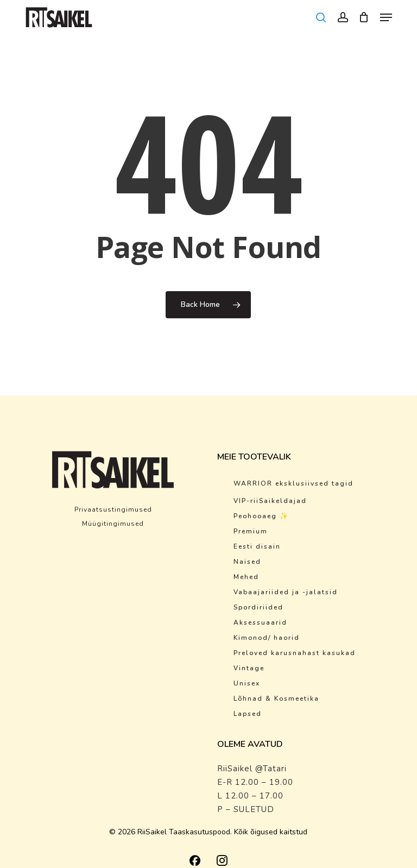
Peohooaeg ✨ (261, 516)
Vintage (249, 668)
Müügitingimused (113, 524)
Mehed (246, 577)
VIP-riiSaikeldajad (270, 501)
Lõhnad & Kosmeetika (276, 699)
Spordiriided (258, 607)
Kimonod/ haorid (267, 638)
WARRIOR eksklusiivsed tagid (293, 483)
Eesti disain (257, 546)
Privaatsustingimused (113, 510)
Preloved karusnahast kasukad (295, 653)
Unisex (247, 683)
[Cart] (364, 17)
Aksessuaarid (260, 622)
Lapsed (248, 714)
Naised (247, 562)
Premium (251, 531)
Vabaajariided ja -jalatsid (286, 592)
